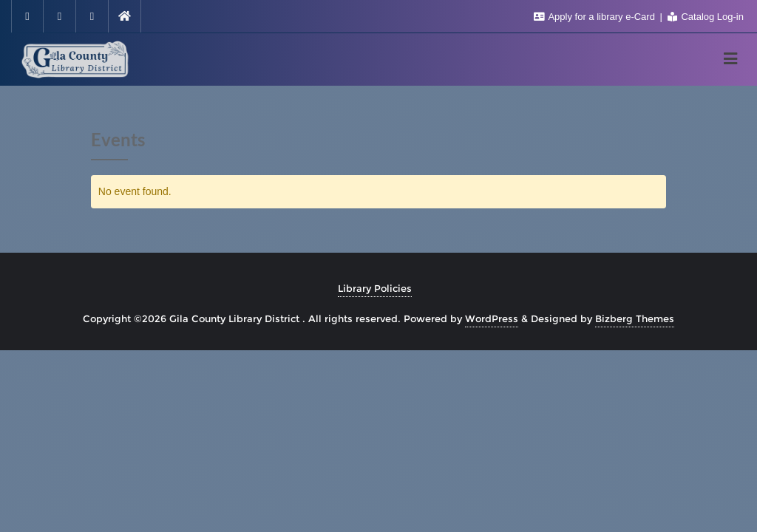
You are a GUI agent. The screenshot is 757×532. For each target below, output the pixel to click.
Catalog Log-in (706, 17)
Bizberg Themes (635, 318)
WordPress (492, 318)
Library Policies (375, 288)
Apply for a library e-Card (596, 17)
